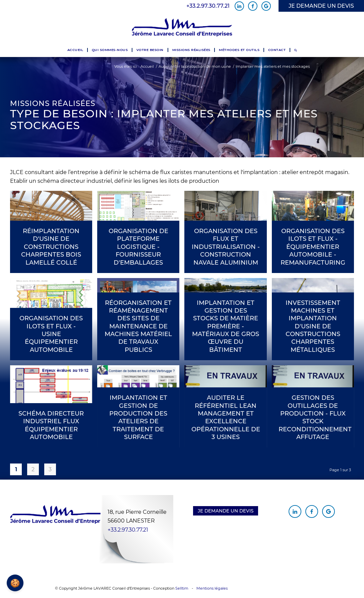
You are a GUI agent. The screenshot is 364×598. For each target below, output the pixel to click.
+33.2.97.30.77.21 (208, 6)
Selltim (182, 588)
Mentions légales (212, 588)
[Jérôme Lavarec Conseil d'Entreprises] (182, 28)
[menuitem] (75, 50)
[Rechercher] (295, 50)
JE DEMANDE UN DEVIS (321, 6)
